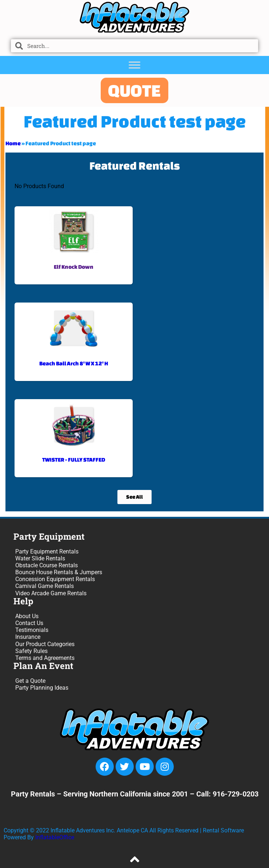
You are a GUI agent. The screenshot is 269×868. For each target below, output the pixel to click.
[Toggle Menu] (134, 65)
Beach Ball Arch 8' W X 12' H (74, 363)
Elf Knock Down (74, 267)
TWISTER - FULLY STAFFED (74, 460)
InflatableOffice (55, 837)
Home (13, 143)
